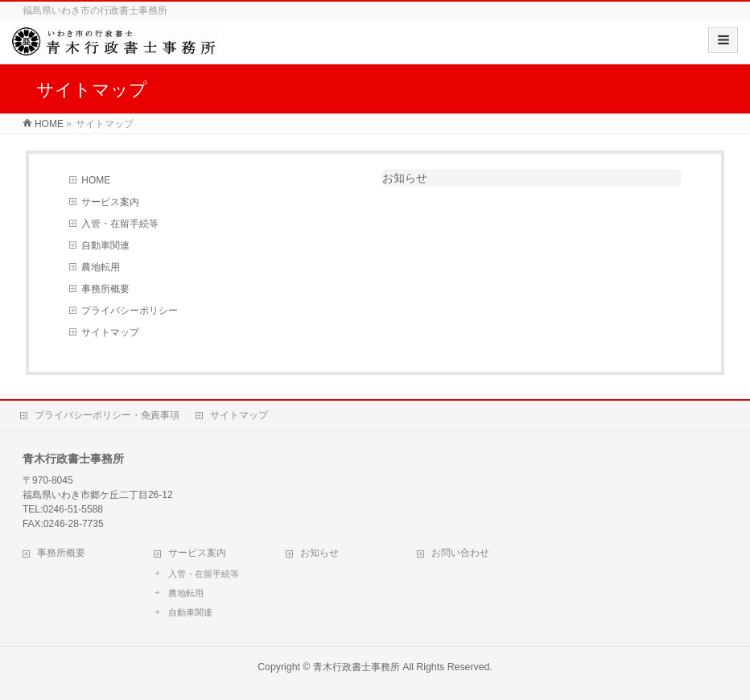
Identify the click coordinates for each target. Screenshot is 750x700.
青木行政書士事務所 (356, 667)
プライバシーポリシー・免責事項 (107, 415)
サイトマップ (110, 332)
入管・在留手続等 (120, 224)
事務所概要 (105, 289)
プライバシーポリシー (130, 311)
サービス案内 (110, 202)
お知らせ (405, 178)
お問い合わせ (460, 553)
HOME (96, 180)
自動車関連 (105, 245)
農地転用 (101, 267)
